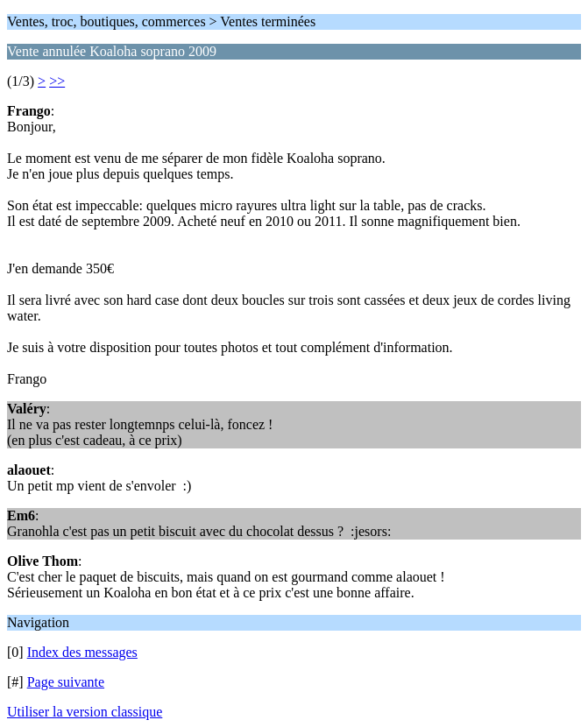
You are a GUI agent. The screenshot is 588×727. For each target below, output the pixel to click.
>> (57, 81)
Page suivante (66, 682)
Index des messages (82, 652)
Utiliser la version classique (85, 712)
